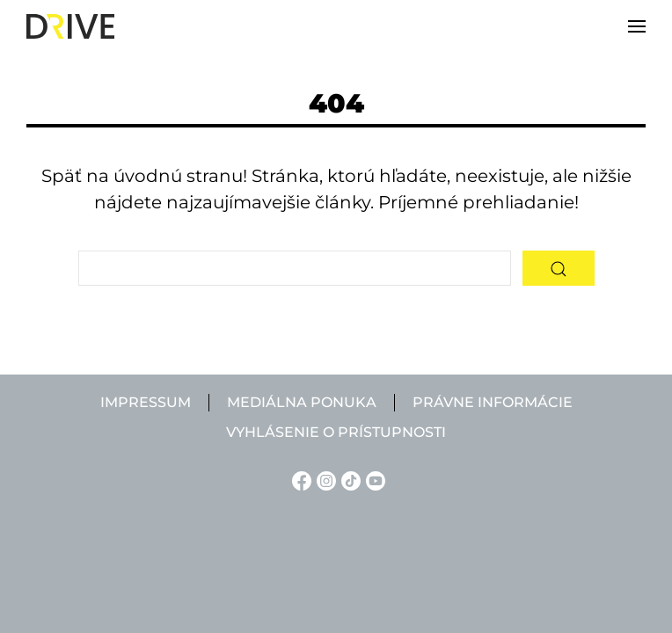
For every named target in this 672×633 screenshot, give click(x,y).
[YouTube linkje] (373, 480)
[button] (637, 26)
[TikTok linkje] (348, 480)
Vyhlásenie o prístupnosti (336, 432)
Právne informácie (493, 402)
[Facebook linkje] (299, 480)
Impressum (146, 402)
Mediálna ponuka (302, 402)
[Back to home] (70, 26)
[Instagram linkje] (324, 480)
